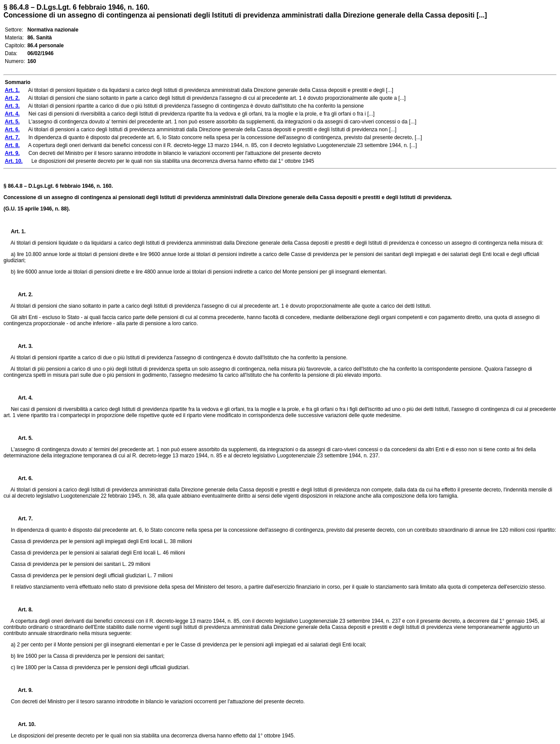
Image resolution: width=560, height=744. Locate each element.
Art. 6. (22, 478)
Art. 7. (22, 519)
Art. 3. (22, 346)
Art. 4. (22, 398)
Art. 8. (22, 610)
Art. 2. (22, 295)
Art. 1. (18, 232)
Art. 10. (23, 724)
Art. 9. (22, 690)
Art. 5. (22, 438)
